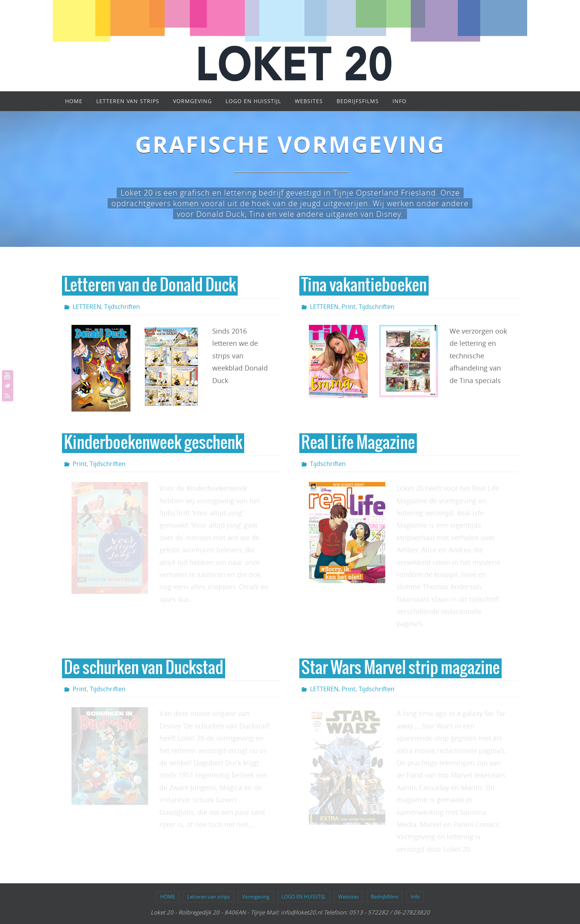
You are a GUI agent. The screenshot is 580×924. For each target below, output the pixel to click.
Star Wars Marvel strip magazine (400, 668)
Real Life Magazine (358, 443)
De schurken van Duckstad (144, 668)
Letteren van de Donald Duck (150, 286)
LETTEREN (87, 307)
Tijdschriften (122, 307)
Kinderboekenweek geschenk (153, 443)
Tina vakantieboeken (364, 286)
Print (349, 307)
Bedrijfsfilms (385, 897)
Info (415, 897)
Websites (348, 897)
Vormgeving (256, 897)
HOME (168, 897)
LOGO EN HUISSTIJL (304, 897)
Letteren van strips (208, 897)
